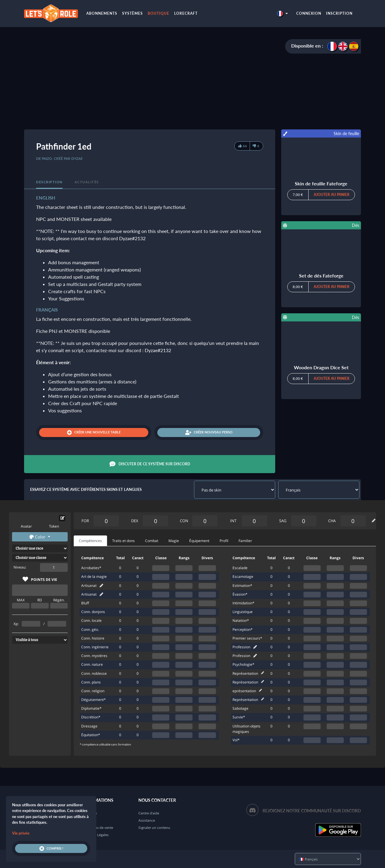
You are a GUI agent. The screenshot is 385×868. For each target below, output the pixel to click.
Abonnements (102, 13)
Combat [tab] (152, 541)
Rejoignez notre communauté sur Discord (312, 811)
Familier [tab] (245, 541)
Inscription (339, 13)
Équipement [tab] (199, 541)
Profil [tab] (224, 541)
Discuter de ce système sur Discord (150, 464)
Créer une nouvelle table (94, 432)
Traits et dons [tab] (123, 541)
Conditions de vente (97, 828)
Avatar (26, 526)
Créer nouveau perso (209, 432)
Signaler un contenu (154, 828)
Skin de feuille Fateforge (321, 183)
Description (49, 182)
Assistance (147, 820)
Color (38, 537)
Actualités (87, 182)
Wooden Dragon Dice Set (321, 367)
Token (54, 526)
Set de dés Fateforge (321, 276)
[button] (282, 13)
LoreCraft (186, 13)
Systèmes (132, 13)
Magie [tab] (174, 541)
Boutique (159, 13)
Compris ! (51, 848)
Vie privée (21, 833)
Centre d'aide (149, 813)
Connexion (309, 13)
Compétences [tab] (90, 541)
